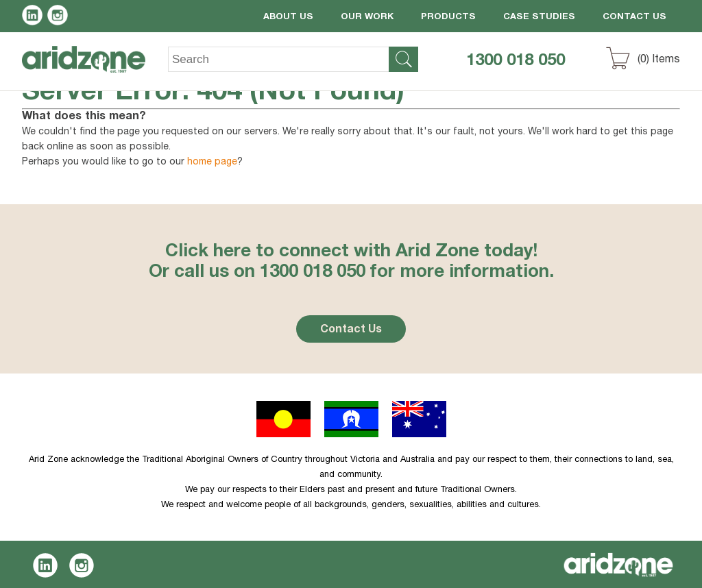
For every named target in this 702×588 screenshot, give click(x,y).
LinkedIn (35, 17)
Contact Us (634, 17)
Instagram (60, 17)
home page (212, 162)
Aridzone (95, 69)
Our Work (367, 17)
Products (448, 17)
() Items (659, 60)
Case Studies (539, 17)
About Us (288, 17)
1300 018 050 (516, 62)
